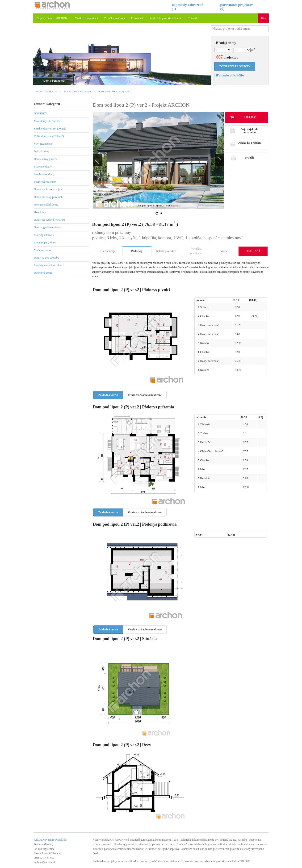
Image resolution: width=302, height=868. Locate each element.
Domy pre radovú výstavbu (49, 220)
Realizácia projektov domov (166, 18)
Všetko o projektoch (86, 18)
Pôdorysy (137, 251)
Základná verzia (108, 395)
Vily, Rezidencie (43, 144)
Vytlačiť (242, 158)
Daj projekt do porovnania (244, 131)
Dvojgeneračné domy (46, 205)
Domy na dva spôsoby (47, 258)
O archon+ (137, 18)
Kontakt (192, 18)
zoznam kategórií (47, 104)
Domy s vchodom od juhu (49, 189)
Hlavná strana (47, 91)
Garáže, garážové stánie (47, 227)
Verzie (224, 251)
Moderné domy (43, 250)
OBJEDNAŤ (253, 251)
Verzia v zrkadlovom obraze (145, 395)
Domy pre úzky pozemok (48, 197)
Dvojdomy (40, 212)
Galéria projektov (166, 251)
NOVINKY (41, 113)
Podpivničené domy (78, 91)
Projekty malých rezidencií (49, 265)
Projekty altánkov (44, 235)
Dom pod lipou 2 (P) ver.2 (115, 91)
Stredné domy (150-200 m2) (50, 129)
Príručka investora (115, 18)
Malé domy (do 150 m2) (48, 121)
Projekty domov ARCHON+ (52, 18)
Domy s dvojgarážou (46, 159)
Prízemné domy (43, 167)
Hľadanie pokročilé (229, 75)
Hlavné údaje (108, 251)
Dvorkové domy (43, 273)
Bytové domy (42, 151)
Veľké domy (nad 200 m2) (49, 136)
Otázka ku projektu (246, 144)
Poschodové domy (44, 174)
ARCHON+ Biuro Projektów (50, 840)
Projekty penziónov (45, 243)
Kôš (263, 18)
